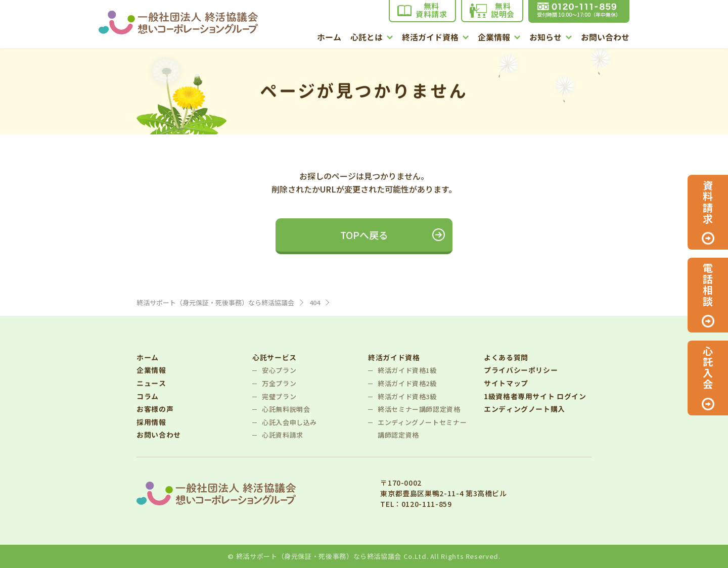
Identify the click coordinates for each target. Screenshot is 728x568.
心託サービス (275, 358)
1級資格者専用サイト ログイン (535, 396)
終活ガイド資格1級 (407, 370)
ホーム (329, 38)
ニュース (151, 383)
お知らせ (551, 38)
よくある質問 (506, 358)
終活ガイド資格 (435, 38)
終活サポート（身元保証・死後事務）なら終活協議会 (319, 556)
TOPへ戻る (364, 235)
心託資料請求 (283, 435)
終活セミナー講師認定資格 (419, 409)
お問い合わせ (605, 38)
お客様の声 (155, 409)
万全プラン (279, 383)
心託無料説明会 (286, 409)
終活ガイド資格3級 (407, 396)
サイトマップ (506, 383)
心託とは (372, 38)
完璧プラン (279, 396)
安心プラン (279, 370)
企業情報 (499, 38)
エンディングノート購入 (525, 409)
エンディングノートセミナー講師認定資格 (422, 429)
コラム (148, 396)
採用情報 (151, 422)
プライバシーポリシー (521, 370)
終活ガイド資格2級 (407, 383)
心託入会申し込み (289, 422)
